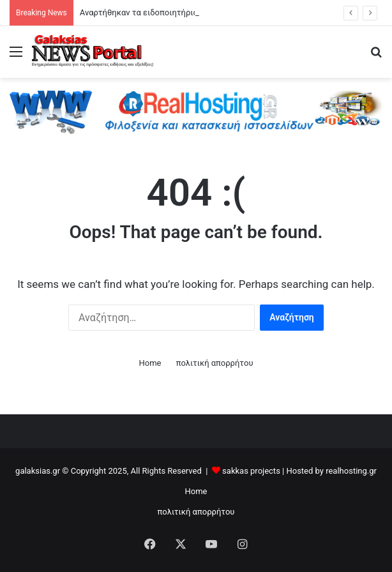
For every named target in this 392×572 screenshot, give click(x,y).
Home (150, 363)
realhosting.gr (351, 471)
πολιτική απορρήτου (215, 363)
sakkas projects (251, 471)
